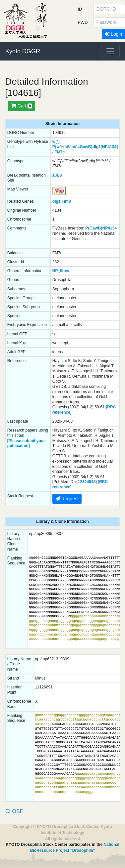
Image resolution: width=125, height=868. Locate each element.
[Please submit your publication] (26, 443)
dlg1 (57, 201)
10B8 (57, 175)
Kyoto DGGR (23, 51)
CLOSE (14, 811)
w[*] (56, 142)
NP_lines (61, 271)
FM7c (60, 152)
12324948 (87, 482)
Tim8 (66, 201)
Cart (22, 106)
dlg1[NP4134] (105, 147)
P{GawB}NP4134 (101, 228)
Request (67, 499)
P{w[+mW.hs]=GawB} (72, 147)
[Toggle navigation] (110, 51)
